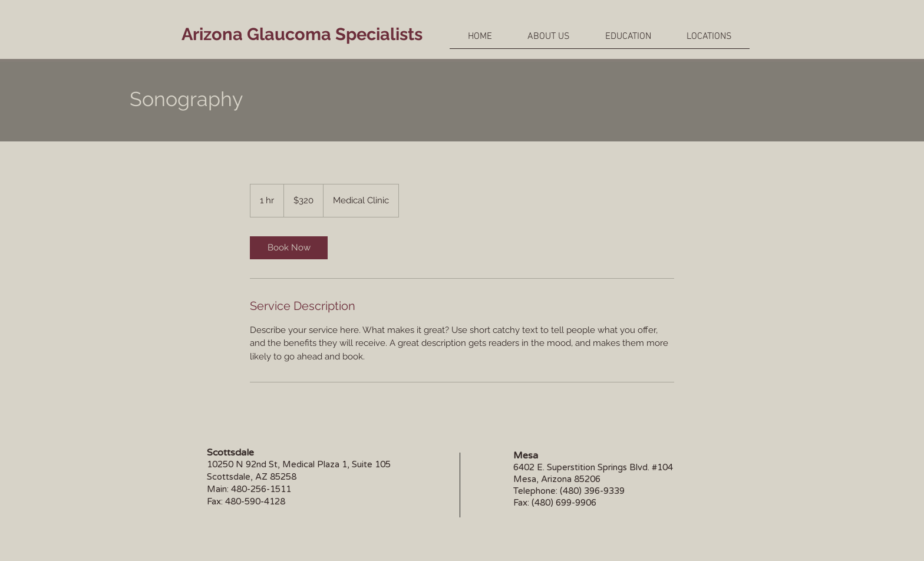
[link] (289, 248)
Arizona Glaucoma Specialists (302, 34)
